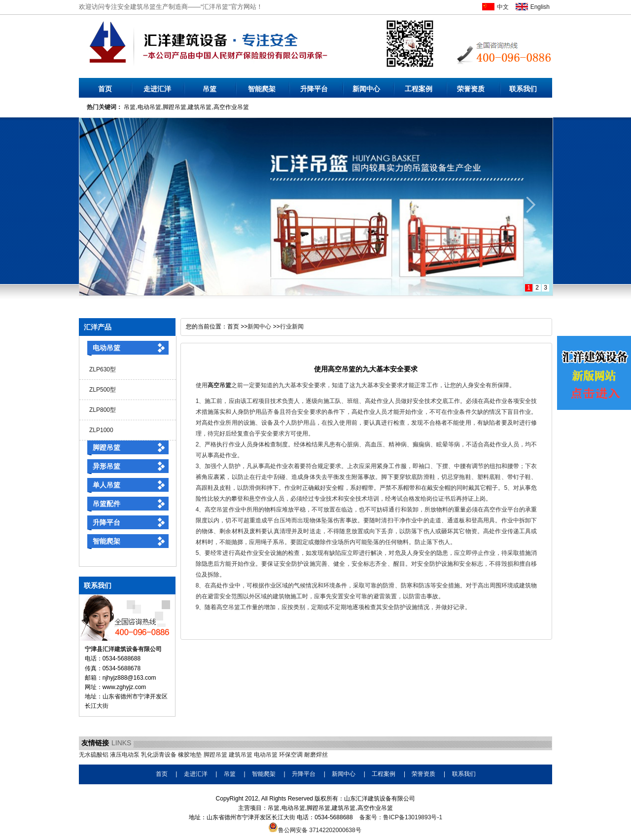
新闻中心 (366, 89)
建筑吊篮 (241, 755)
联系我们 (523, 89)
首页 (105, 89)
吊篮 (210, 89)
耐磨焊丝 (316, 755)
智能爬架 (262, 89)
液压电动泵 (125, 755)
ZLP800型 (103, 410)
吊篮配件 (106, 504)
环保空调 (291, 755)
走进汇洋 (157, 89)
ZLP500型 (103, 390)
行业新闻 (292, 327)
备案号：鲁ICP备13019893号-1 (401, 817)
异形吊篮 (106, 466)
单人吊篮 (106, 485)
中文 (503, 7)
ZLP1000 (101, 430)
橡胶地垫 (190, 755)
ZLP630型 (103, 369)
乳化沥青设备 (159, 755)
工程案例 (419, 89)
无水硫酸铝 (94, 755)
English (540, 7)
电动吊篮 (106, 348)
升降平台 (314, 89)
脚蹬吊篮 (106, 447)
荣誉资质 (471, 89)
